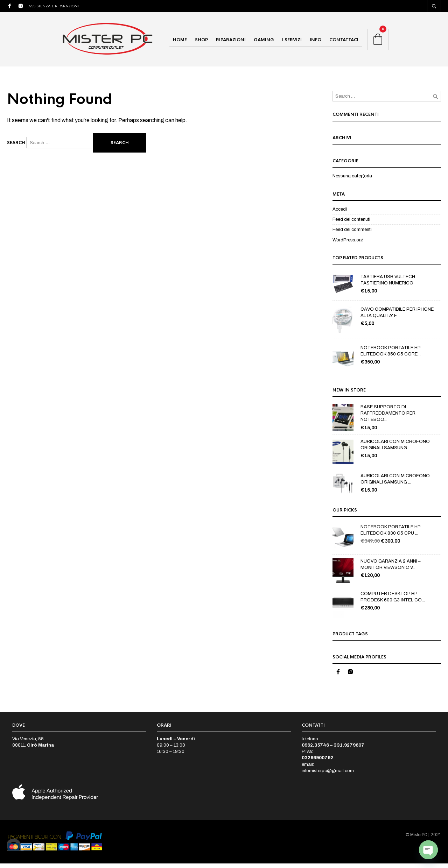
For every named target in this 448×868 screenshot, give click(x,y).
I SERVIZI (292, 42)
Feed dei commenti (352, 234)
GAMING (264, 42)
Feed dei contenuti (351, 224)
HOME (180, 42)
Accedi (340, 214)
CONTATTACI (344, 42)
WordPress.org (348, 245)
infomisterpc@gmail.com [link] (328, 775)
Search (16, 148)
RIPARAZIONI (231, 42)
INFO (316, 42)
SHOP (201, 42)
